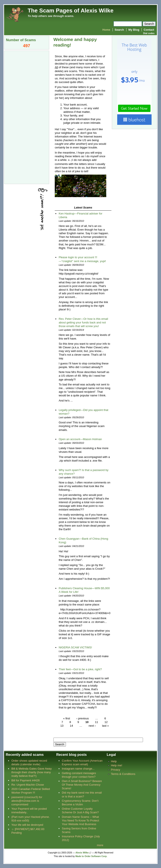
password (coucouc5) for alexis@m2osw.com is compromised (27, 801)
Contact (149, 30)
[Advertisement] (27, 117)
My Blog (134, 30)
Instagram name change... (78, 768)
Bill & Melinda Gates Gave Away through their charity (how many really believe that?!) (32, 772)
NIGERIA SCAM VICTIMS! (75, 647)
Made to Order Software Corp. (91, 856)
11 (96, 722)
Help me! (117, 765)
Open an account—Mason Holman (80, 439)
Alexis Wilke (82, 852)
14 (71, 725)
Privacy (116, 769)
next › (92, 725)
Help (114, 761)
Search (119, 30)
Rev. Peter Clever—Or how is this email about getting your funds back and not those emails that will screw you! (83, 322)
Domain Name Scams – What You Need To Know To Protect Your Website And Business (80, 820)
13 (62, 725)
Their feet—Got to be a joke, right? (80, 669)
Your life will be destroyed (27, 825)
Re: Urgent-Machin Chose (28, 784)
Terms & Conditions (123, 774)
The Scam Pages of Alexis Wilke (71, 11)
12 (106, 722)
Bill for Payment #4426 (26, 780)
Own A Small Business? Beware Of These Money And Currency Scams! (82, 784)
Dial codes (149, 33)
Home (106, 30)
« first (67, 718)
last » (105, 725)
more (100, 845)
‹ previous (83, 718)
